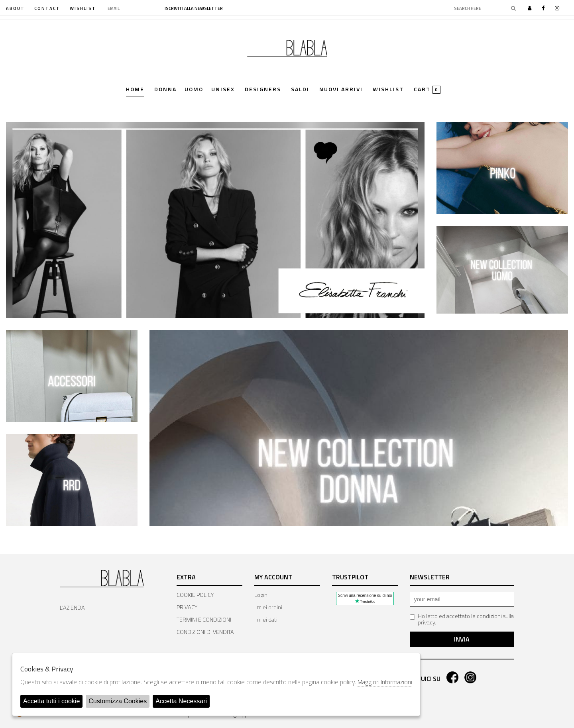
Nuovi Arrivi (341, 90)
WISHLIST (83, 8)
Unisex (223, 90)
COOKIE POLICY (195, 595)
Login (261, 595)
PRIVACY (187, 607)
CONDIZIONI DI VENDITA (205, 632)
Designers (263, 90)
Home (135, 90)
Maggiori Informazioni (385, 682)
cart (427, 90)
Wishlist (388, 90)
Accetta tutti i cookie (51, 701)
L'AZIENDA (72, 608)
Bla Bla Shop (287, 51)
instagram (470, 677)
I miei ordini (268, 607)
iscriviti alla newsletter (194, 9)
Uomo (194, 90)
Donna (165, 90)
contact (47, 8)
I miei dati (266, 620)
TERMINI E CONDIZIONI (204, 620)
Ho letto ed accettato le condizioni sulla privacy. (462, 619)
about (15, 8)
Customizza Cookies (118, 701)
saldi (300, 90)
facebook (452, 677)
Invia (462, 639)
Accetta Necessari (181, 701)
